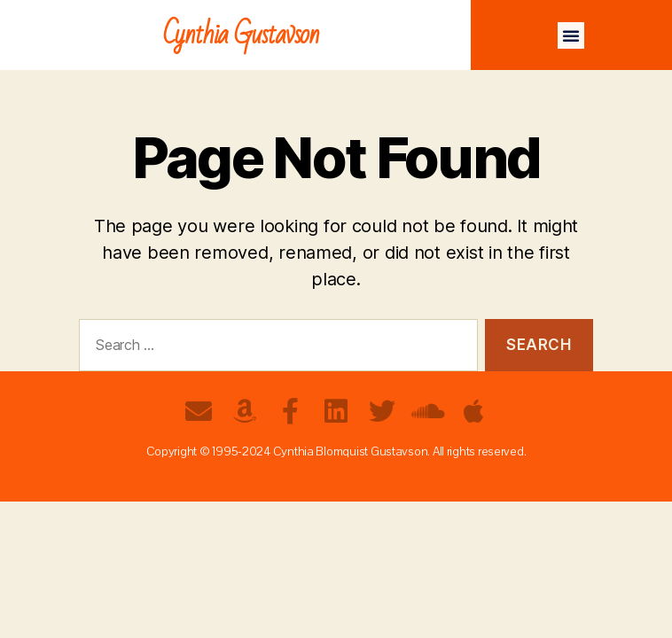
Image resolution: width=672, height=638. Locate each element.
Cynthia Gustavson (242, 35)
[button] (571, 35)
